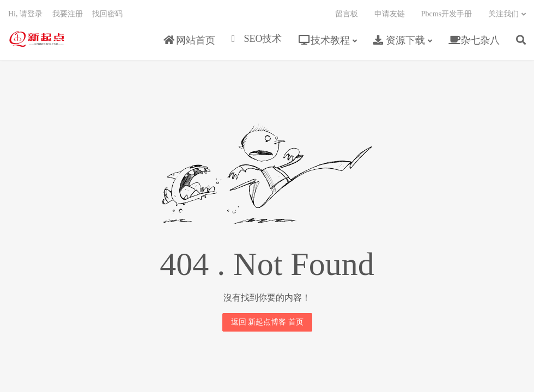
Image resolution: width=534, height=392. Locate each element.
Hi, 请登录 (25, 14)
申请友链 (390, 14)
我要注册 (68, 14)
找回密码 (107, 14)
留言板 (347, 14)
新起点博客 (37, 39)
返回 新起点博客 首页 (267, 322)
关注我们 (503, 14)
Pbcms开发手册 (447, 14)
